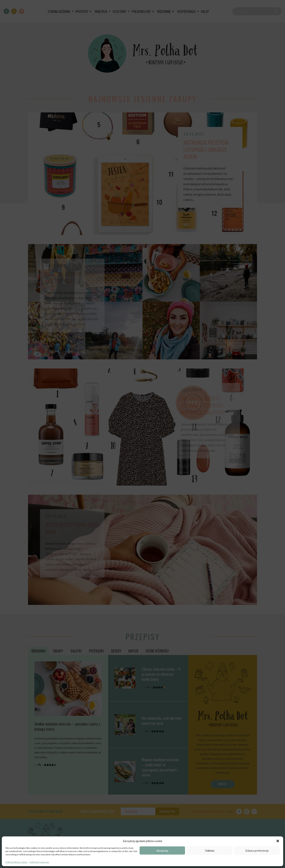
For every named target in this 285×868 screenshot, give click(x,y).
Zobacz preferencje (257, 851)
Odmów (210, 851)
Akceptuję (162, 851)
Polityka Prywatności (39, 862)
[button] (278, 841)
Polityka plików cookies (17, 862)
